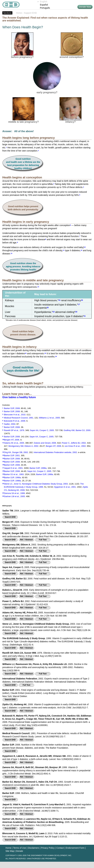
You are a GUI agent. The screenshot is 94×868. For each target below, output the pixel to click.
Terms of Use (20, 848)
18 (47, 307)
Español (44, 5)
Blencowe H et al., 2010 (15, 415)
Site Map (10, 851)
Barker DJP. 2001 (12, 455)
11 (64, 250)
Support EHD (30, 13)
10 (85, 247)
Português (45, 8)
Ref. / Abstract (26, 540)
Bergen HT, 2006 (12, 440)
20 (76, 312)
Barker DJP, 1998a (38, 468)
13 (11, 253)
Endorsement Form (75, 848)
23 (45, 353)
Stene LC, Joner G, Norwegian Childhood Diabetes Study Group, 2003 (36, 484)
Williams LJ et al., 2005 (50, 418)
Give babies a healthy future (19, 397)
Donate (20, 851)
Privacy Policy (48, 848)
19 (54, 312)
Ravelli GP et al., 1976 (14, 430)
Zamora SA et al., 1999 (14, 493)
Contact (60, 848)
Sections (7, 13)
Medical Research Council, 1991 (19, 418)
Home (19, 13)
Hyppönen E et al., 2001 (65, 487)
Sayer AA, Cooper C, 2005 (42, 430)
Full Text (43, 540)
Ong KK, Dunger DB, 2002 (16, 452)
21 (85, 316)
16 (82, 300)
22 (26, 353)
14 (38, 287)
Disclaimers (33, 848)
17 (79, 304)
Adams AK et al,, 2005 (14, 443)
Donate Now (85, 7)
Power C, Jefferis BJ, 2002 (74, 443)
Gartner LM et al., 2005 (14, 496)
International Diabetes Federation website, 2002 (55, 452)
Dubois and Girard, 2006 (45, 443)
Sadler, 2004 (10, 424)
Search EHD (10, 517)
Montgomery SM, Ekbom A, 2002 (23, 446)
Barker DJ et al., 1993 (14, 474)
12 (81, 250)
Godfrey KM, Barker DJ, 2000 (77, 430)
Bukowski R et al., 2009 (15, 421)
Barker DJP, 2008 (12, 408)
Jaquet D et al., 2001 (13, 468)
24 (56, 356)
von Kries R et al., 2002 (75, 446)
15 (59, 300)
